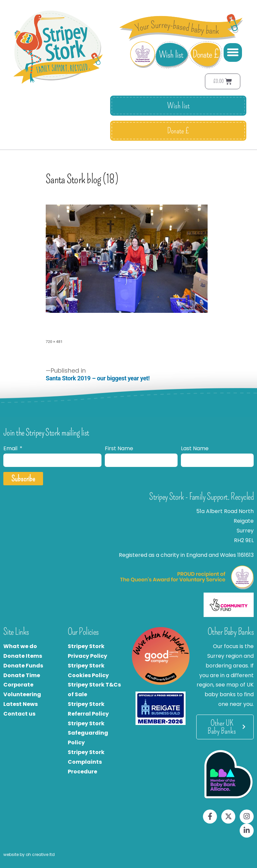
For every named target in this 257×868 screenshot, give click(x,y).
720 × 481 (54, 342)
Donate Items (23, 656)
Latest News (21, 704)
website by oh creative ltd (29, 854)
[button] (233, 52)
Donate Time (22, 675)
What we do (20, 646)
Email (11, 448)
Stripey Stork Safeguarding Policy (88, 733)
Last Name (195, 448)
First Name (119, 448)
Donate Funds (23, 666)
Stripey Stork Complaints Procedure (86, 762)
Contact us (19, 714)
